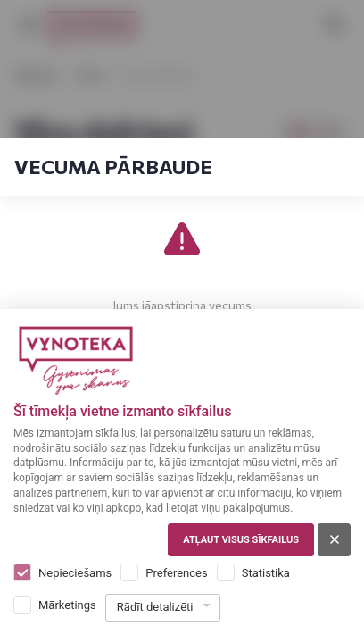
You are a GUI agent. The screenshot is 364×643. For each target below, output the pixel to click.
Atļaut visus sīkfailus (241, 540)
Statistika (266, 573)
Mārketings (67, 605)
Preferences (176, 573)
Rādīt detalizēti (155, 607)
